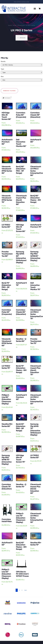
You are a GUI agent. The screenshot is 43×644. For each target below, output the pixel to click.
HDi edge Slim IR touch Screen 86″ (21, 228)
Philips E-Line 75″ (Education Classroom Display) (21, 518)
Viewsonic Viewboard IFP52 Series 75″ (7, 199)
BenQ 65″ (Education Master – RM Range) (21, 546)
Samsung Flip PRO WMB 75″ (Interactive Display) (7, 460)
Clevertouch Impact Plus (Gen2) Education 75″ (36, 370)
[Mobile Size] (21, 80)
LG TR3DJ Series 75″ (6, 367)
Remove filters (9, 91)
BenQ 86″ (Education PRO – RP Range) (21, 170)
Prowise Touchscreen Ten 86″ (7, 254)
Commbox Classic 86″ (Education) (21, 312)
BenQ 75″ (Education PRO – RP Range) (6, 286)
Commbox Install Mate (7, 520)
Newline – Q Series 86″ (21, 340)
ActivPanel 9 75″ (21, 284)
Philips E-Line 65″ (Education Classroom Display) (6, 574)
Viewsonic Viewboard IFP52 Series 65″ (7, 342)
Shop (15, 25)
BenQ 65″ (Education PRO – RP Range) (21, 427)
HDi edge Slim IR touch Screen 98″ (6, 116)
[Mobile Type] (21, 72)
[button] (35, 9)
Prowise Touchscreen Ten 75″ (36, 341)
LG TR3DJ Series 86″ (6, 226)
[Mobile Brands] (21, 65)
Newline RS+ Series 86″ (7, 425)
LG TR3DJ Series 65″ (35, 456)
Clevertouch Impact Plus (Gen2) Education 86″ (21, 200)
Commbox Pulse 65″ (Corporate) (7, 312)
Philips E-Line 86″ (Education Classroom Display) (6, 399)
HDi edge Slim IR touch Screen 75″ (21, 459)
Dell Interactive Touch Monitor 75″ (35, 286)
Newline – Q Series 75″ (21, 485)
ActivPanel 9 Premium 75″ (36, 226)
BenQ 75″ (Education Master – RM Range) (21, 369)
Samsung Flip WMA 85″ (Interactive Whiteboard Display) (21, 257)
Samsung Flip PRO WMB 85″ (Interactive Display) (35, 256)
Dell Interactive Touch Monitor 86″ (21, 143)
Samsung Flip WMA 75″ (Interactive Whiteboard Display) (35, 429)
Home (10, 25)
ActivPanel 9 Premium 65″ (21, 397)
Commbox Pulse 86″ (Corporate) (21, 115)
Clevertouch (21, 25)
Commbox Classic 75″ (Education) (7, 487)
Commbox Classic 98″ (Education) (35, 115)
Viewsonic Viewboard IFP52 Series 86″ (7, 170)
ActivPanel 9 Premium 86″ (7, 142)
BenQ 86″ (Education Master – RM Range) (36, 199)
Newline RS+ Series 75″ (36, 544)
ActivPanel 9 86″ (36, 141)
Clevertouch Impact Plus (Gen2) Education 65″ (36, 489)
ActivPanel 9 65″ (7, 544)
